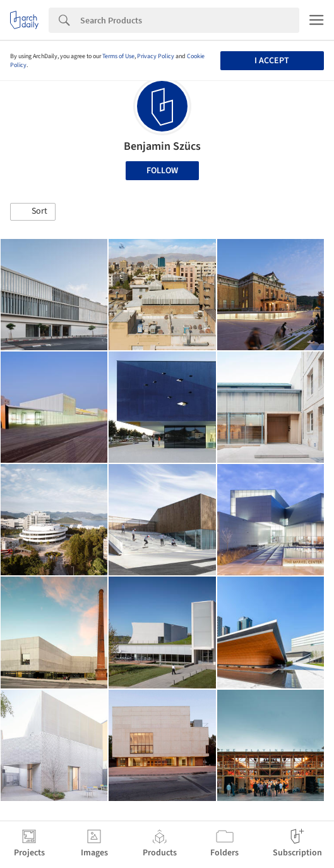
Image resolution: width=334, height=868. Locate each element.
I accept (272, 61)
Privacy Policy (156, 56)
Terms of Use (118, 56)
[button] (33, 212)
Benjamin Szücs (162, 146)
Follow (162, 171)
